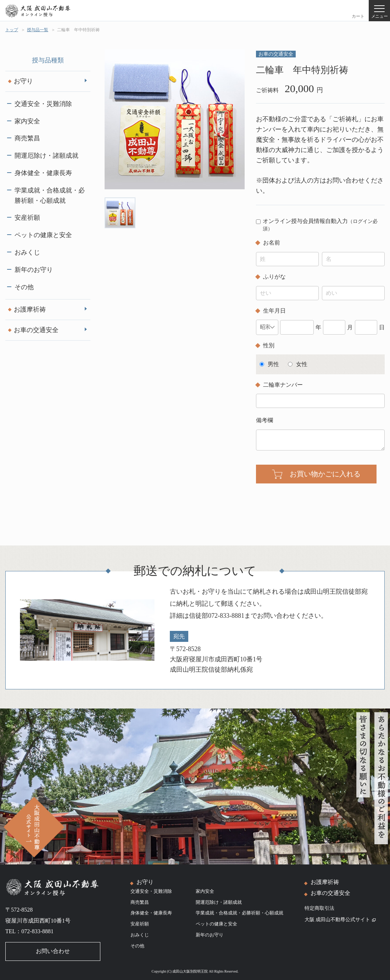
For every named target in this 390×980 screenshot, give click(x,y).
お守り (23, 81)
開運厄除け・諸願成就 (46, 156)
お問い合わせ (53, 951)
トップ (12, 30)
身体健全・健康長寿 (43, 173)
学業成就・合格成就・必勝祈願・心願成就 (50, 195)
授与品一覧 (38, 30)
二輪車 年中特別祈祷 (78, 30)
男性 (273, 364)
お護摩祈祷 (30, 309)
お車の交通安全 (36, 330)
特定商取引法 (319, 908)
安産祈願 (27, 218)
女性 (302, 364)
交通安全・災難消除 (43, 104)
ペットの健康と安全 (43, 235)
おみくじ (27, 252)
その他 (24, 287)
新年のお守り (34, 270)
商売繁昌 (27, 138)
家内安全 (27, 121)
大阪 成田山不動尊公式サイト (340, 920)
